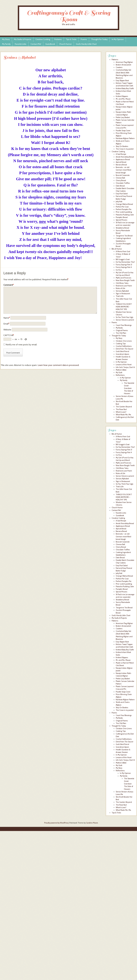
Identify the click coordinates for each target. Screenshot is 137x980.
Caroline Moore (92, 823)
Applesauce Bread (123, 159)
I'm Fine (119, 270)
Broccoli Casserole (123, 175)
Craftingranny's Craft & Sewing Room (69, 16)
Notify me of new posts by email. (21, 345)
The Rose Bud (121, 409)
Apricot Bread (121, 162)
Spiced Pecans (121, 220)
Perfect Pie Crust (122, 207)
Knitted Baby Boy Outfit (125, 88)
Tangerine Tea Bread (124, 236)
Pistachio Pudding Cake (125, 215)
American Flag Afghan (124, 62)
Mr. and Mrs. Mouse (123, 99)
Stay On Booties (122, 146)
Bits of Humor (117, 249)
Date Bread (120, 186)
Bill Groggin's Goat (123, 259)
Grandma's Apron (122, 354)
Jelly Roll (119, 202)
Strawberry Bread (122, 228)
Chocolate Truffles (123, 183)
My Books (119, 328)
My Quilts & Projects (23, 39)
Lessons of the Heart (124, 365)
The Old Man (121, 333)
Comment (9, 285)
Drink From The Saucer (125, 349)
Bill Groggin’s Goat (123, 444)
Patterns (58, 39)
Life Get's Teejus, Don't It (125, 367)
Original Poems (122, 330)
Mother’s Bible (121, 763)
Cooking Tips (121, 344)
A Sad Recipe (121, 154)
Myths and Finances (123, 278)
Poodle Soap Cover (123, 131)
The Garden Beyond (124, 407)
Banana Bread (121, 165)
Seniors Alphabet (122, 291)
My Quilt (119, 373)
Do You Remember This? (125, 262)
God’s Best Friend (122, 744)
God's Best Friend (122, 351)
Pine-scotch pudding (124, 212)
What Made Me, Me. (124, 415)
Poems (84, 39)
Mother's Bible (121, 370)
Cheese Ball (120, 178)
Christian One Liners (124, 341)
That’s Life (120, 487)
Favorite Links (21, 44)
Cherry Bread (121, 180)
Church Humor (65, 44)
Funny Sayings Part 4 (124, 267)
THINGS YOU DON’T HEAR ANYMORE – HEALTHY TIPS (124, 497)
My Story (6, 39)
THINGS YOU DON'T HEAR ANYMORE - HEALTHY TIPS (124, 307)
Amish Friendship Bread (125, 157)
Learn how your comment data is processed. (58, 365)
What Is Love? (121, 412)
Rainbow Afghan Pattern (125, 138)
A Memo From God (123, 251)
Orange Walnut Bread (124, 204)
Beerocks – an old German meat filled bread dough (123, 536)
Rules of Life (120, 288)
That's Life (120, 296)
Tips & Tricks (71, 39)
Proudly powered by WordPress (56, 823)
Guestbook (50, 44)
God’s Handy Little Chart (86, 44)
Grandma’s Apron (122, 747)
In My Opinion (118, 39)
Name (7, 318)
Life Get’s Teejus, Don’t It (125, 760)
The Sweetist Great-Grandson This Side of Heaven (129, 388)
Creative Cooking (43, 39)
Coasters (119, 67)
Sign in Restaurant (123, 294)
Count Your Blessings (124, 325)
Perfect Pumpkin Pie (124, 209)
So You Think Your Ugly (124, 317)
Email (6, 324)
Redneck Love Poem (124, 286)
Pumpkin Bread (122, 217)
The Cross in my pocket (125, 149)
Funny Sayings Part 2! (124, 265)
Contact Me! (36, 44)
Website (7, 330)
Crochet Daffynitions (124, 346)
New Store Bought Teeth (125, 280)
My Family (6, 44)
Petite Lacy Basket (123, 117)
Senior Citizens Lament (125, 320)
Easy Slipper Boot (122, 81)
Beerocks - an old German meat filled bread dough (123, 170)
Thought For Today (99, 39)
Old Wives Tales (122, 283)
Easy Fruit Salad (122, 194)
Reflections (120, 375)
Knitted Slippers (122, 96)
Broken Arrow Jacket (123, 65)
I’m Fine (119, 455)
